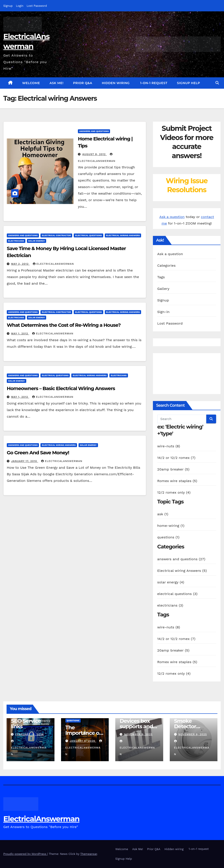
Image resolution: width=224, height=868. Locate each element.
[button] (217, 83)
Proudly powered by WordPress (25, 854)
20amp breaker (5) (173, 469)
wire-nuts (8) (169, 446)
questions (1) (168, 537)
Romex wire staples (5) (177, 481)
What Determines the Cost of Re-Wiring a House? (64, 325)
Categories (166, 265)
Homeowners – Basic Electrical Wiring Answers (61, 388)
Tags (161, 277)
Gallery (163, 289)
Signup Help (188, 83)
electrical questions (88, 235)
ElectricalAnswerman (41, 819)
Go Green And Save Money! (38, 453)
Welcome (31, 83)
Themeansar (89, 854)
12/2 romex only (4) (174, 492)
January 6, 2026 (83, 741)
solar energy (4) (171, 582)
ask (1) (163, 514)
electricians (16, 241)
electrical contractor (56, 235)
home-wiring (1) (171, 526)
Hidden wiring (116, 83)
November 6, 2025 (192, 734)
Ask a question (172, 217)
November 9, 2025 (138, 734)
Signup (8, 6)
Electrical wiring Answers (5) (182, 571)
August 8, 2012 (94, 154)
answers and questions (94, 131)
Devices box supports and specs (136, 726)
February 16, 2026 (30, 734)
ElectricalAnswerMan (53, 264)
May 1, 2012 (20, 334)
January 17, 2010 (25, 461)
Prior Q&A (83, 83)
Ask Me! (57, 83)
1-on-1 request (153, 83)
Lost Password (37, 6)
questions (73, 720)
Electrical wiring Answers (123, 235)
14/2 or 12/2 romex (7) (176, 458)
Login (20, 6)
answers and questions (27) (181, 559)
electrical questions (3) (177, 594)
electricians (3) (170, 605)
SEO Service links (26, 724)
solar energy (37, 241)
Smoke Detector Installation (188, 726)
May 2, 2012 (20, 264)
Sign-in (164, 312)
